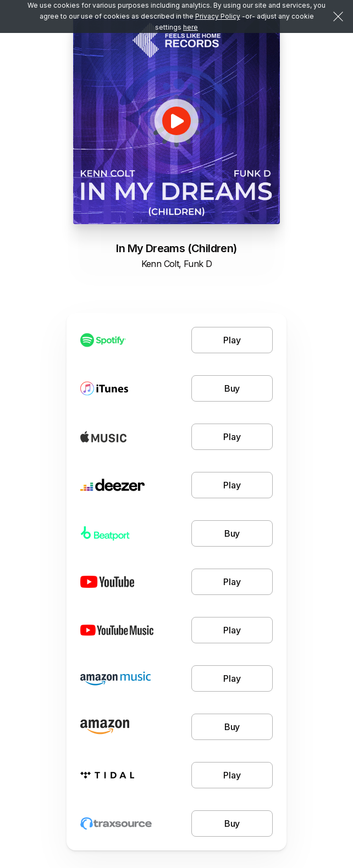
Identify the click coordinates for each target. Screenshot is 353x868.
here (191, 27)
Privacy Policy (218, 16)
